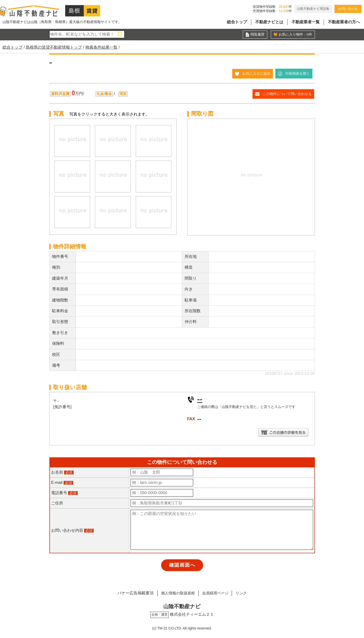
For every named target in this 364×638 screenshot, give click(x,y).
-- (200, 399)
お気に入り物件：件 (295, 35)
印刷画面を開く (298, 73)
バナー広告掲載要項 (132, 593)
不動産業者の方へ (344, 22)
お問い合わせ (348, 9)
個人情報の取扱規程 (176, 593)
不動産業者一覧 (306, 22)
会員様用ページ (216, 593)
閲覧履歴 (258, 35)
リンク (244, 593)
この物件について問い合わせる (287, 94)
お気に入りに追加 (256, 73)
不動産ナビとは (269, 22)
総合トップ (237, 22)
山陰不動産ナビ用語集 (313, 9)
